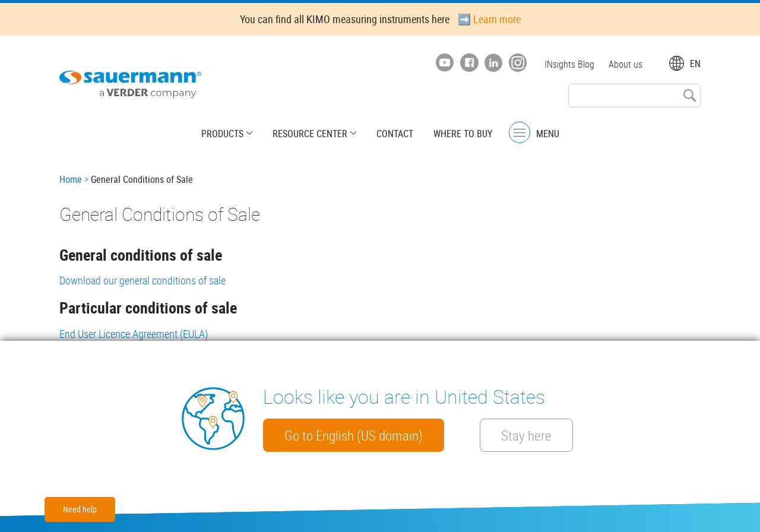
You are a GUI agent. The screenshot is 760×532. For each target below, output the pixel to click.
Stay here (526, 435)
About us (626, 64)
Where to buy (463, 134)
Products (222, 134)
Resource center (310, 134)
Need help (80, 509)
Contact (395, 134)
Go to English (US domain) (354, 435)
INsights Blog (569, 64)
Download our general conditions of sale (142, 280)
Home (71, 179)
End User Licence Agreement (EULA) (134, 334)
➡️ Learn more (489, 19)
